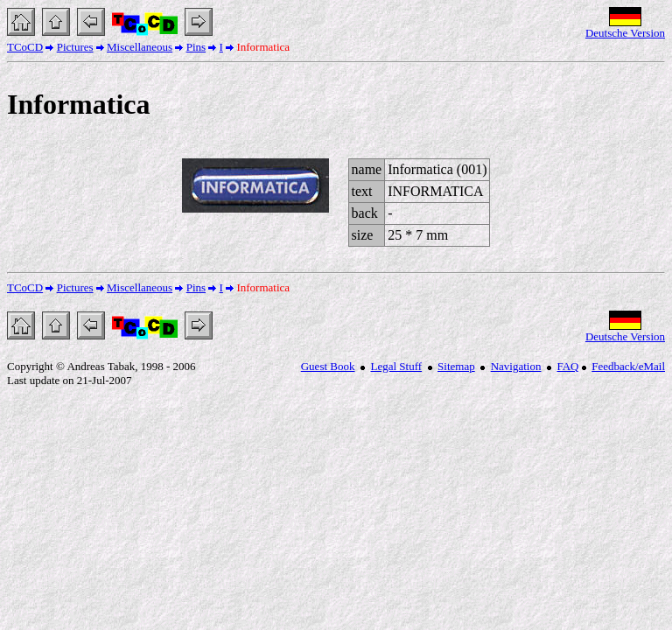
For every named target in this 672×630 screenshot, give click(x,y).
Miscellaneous (140, 47)
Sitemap (456, 366)
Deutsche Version (625, 33)
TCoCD (25, 47)
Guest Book (328, 366)
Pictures (75, 47)
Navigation (516, 366)
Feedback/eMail (628, 366)
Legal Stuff (396, 366)
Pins (196, 47)
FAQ (567, 366)
